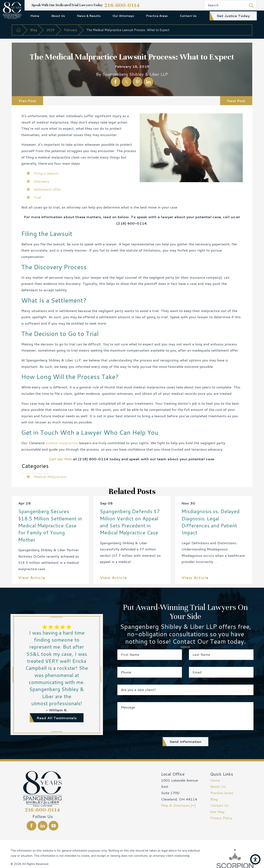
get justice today (233, 16)
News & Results (89, 16)
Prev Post (27, 101)
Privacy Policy (221, 818)
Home (35, 16)
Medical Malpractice (50, 477)
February (71, 30)
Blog (34, 30)
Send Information (185, 741)
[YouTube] (54, 826)
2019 (51, 30)
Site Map (217, 812)
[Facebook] (31, 826)
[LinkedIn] (43, 826)
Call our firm (60, 459)
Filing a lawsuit (46, 173)
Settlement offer (47, 189)
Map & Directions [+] (178, 805)
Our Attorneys (123, 16)
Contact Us (188, 16)
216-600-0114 (122, 5)
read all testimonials (57, 718)
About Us (58, 16)
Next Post (236, 101)
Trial (37, 197)
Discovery (41, 181)
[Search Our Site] (251, 5)
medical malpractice (62, 443)
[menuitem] (35, 16)
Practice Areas (157, 16)
